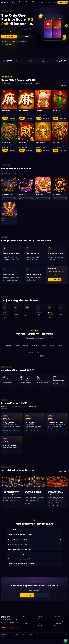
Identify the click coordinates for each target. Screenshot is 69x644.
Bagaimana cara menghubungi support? (19, 559)
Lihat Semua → (63, 86)
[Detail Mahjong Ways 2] (26, 99)
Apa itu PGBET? (12, 530)
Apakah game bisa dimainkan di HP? (18, 544)
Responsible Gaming (58, 621)
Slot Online (26, 2)
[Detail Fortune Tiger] (60, 131)
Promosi (41, 2)
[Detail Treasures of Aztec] (9, 131)
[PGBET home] (5, 2)
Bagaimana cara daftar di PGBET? (18, 539)
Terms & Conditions (58, 623)
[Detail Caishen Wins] (26, 131)
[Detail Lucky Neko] (43, 99)
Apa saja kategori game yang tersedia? (19, 549)
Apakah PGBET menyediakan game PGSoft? (20, 535)
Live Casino (33, 2)
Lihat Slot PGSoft (26, 37)
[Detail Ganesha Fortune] (43, 131)
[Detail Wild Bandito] (60, 99)
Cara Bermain (41, 619)
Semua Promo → (63, 409)
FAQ (50, 2)
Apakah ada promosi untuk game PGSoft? (20, 554)
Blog (46, 2)
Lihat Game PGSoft (42, 595)
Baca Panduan (12, 118)
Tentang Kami (57, 619)
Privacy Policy (57, 626)
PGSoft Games (18, 2)
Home (13, 2)
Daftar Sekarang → (9, 37)
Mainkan (5, 118)
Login (55, 2)
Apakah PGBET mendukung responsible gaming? (21, 564)
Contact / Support (42, 626)
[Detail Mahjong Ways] (9, 99)
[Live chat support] (66, 641)
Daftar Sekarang (63, 2)
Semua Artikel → (63, 471)
